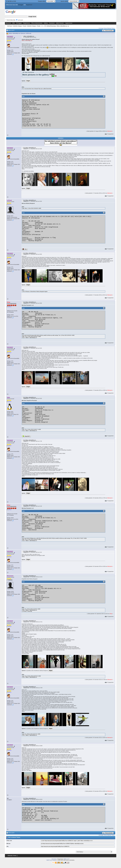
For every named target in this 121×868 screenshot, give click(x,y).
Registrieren (29, 5)
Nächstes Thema (111, 28)
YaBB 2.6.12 (66, 859)
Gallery (46, 23)
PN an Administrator (37, 23)
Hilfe (14, 23)
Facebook (52, 23)
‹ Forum (14, 856)
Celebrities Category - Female (19, 26)
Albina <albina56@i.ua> (27, 40)
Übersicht (8, 23)
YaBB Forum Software (51, 860)
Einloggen (21, 5)
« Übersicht (10, 856)
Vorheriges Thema (103, 28)
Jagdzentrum (69, 23)
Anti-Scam (10, 26)
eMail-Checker (60, 23)
